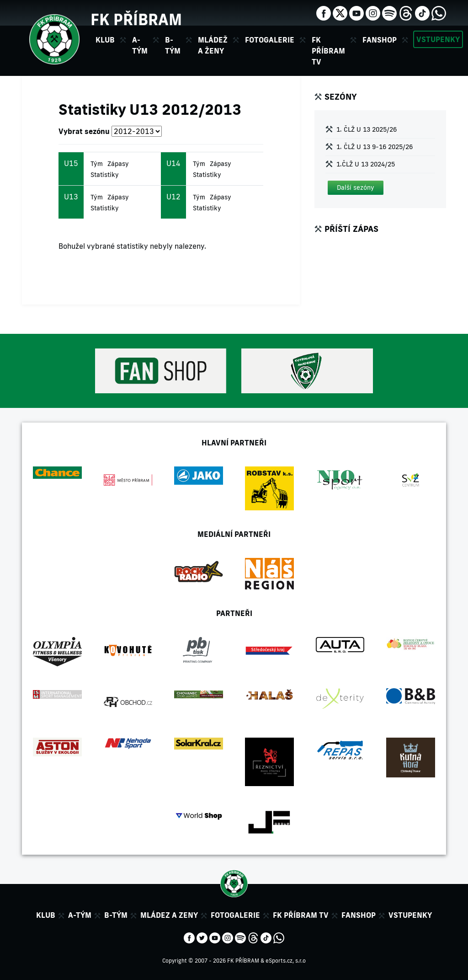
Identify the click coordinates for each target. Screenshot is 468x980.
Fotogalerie (270, 40)
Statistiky (105, 175)
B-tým (116, 915)
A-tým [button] (140, 45)
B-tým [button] (173, 45)
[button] (356, 188)
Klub (46, 915)
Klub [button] (105, 40)
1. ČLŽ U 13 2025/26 (367, 129)
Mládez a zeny (169, 915)
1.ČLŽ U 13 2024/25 (366, 164)
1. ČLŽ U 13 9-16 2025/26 (375, 147)
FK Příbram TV (328, 51)
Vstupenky (438, 39)
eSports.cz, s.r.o (286, 961)
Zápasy (118, 164)
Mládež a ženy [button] (213, 45)
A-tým (80, 915)
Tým (97, 164)
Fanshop (380, 40)
